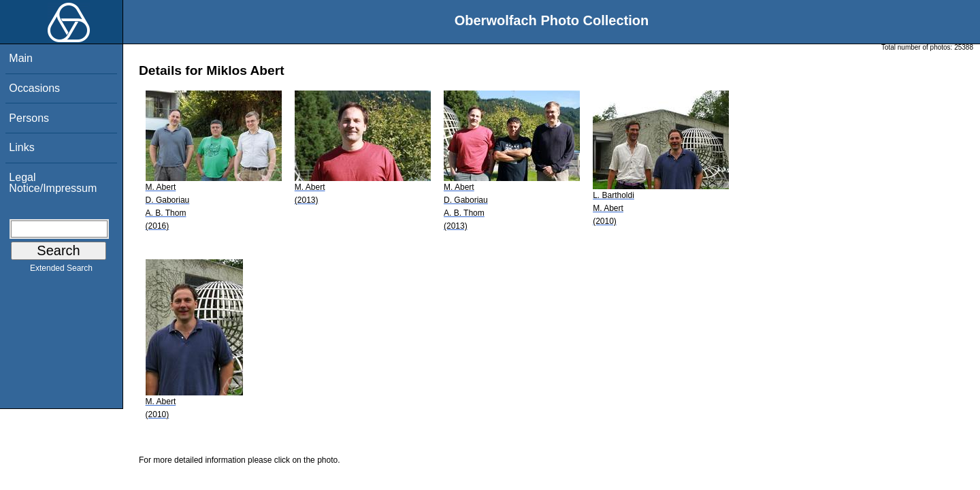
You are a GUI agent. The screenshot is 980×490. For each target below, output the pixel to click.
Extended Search (61, 271)
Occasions (34, 88)
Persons (29, 118)
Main (21, 58)
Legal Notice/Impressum (53, 183)
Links (21, 147)
